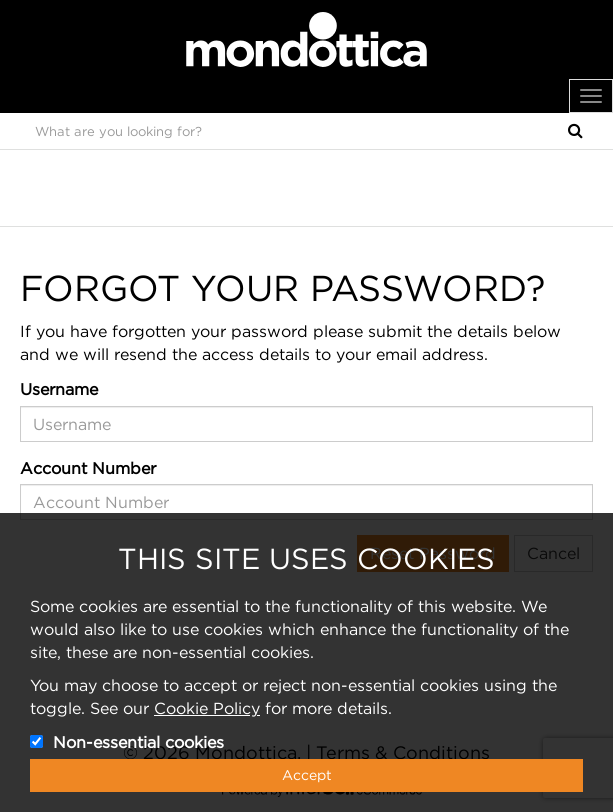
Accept (307, 775)
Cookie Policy (207, 708)
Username (59, 389)
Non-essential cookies (138, 742)
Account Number (88, 468)
